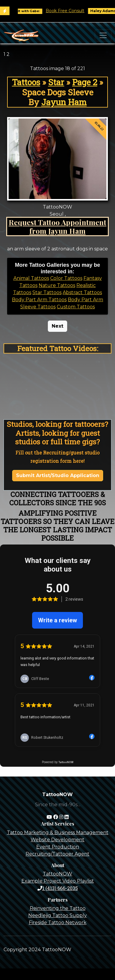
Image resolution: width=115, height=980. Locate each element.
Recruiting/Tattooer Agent (57, 854)
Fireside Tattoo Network (58, 923)
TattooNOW (57, 874)
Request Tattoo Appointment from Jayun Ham (57, 227)
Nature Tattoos (57, 285)
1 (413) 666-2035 (58, 888)
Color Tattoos (66, 278)
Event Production (58, 847)
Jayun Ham (64, 102)
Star (56, 82)
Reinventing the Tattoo (58, 908)
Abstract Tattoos (82, 292)
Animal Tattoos (31, 278)
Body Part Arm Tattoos (39, 300)
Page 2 (85, 82)
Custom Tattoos (76, 307)
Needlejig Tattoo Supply (57, 915)
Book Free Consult (68, 11)
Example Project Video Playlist (58, 881)
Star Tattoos (47, 292)
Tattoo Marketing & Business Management (58, 833)
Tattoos (26, 82)
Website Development (57, 840)
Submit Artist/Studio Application (58, 475)
